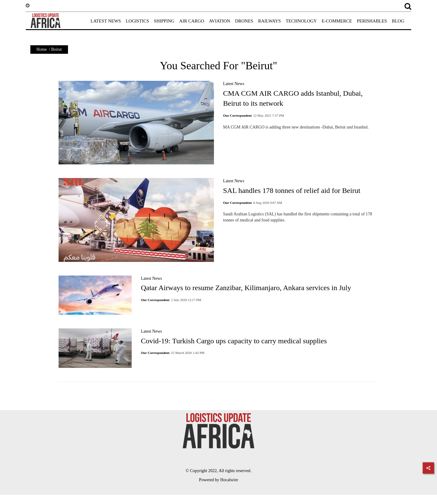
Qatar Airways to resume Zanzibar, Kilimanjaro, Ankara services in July (246, 288)
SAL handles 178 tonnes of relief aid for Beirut (292, 190)
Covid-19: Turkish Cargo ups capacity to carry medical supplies (234, 341)
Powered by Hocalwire (218, 480)
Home (42, 49)
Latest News (234, 84)
